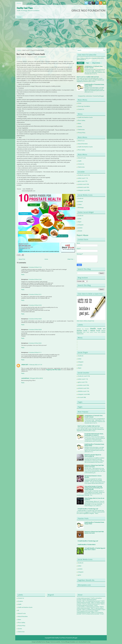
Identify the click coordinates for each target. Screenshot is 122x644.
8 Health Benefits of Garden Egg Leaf (88, 509)
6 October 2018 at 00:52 (35, 343)
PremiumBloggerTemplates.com (70, 642)
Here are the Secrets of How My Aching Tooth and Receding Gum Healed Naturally (94, 488)
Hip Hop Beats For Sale (85, 642)
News (79, 123)
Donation (87, 329)
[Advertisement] (61, 33)
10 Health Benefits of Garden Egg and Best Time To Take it (95, 549)
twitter (80, 219)
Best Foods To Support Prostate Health (31, 54)
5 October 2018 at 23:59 (35, 305)
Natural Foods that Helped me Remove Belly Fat (93, 456)
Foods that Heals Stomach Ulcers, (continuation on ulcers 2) (94, 435)
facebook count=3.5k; (84, 175)
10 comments (42, 57)
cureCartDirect (25, 378)
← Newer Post (21, 259)
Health (80, 161)
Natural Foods (82, 158)
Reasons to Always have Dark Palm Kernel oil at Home (94, 466)
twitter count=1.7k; (83, 178)
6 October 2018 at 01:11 (35, 352)
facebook (81, 198)
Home (19, 3)
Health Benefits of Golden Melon (87, 545)
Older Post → (71, 259)
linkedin (80, 231)
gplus (79, 575)
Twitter (80, 205)
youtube (80, 228)
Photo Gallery (81, 120)
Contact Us (81, 109)
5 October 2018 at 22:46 (35, 279)
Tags (88, 63)
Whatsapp (81, 208)
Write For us (81, 141)
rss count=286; (82, 397)
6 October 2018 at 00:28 (35, 330)
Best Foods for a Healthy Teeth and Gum (88, 77)
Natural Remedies (83, 144)
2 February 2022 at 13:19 (35, 365)
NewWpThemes (41, 642)
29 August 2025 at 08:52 (36, 378)
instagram (81, 225)
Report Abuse (82, 235)
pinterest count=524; (83, 187)
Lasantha (58, 642)
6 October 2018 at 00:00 (35, 319)
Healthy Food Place (25, 8)
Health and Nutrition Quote (25, 607)
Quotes (80, 127)
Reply (23, 274)
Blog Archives (96, 63)
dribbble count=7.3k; (84, 391)
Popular (80, 63)
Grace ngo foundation (84, 106)
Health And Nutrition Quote (85, 117)
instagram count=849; (84, 190)
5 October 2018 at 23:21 (35, 294)
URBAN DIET (25, 365)
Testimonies (81, 130)
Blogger (102, 96)
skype (80, 222)
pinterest (80, 201)
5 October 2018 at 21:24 (35, 267)
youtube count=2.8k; (83, 184)
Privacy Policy (82, 133)
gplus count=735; (83, 181)
